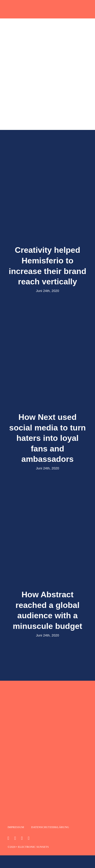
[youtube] (15, 838)
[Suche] (16, 98)
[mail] (22, 838)
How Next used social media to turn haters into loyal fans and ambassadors (47, 438)
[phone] (29, 838)
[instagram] (8, 838)
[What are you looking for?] (48, 98)
